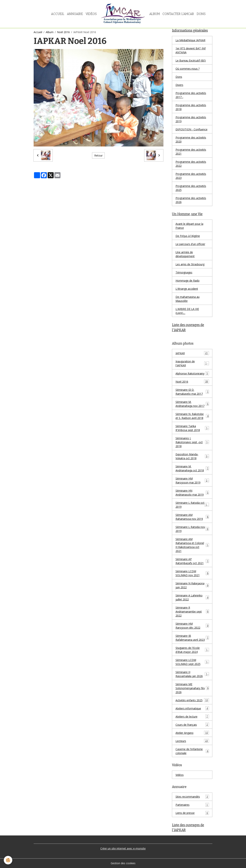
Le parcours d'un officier (190, 244)
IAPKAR (192, 353)
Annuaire (75, 14)
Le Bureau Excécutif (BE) (191, 60)
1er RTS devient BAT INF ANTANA (191, 50)
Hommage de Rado (188, 281)
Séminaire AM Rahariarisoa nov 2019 (192, 517)
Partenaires (192, 805)
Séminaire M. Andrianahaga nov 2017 (192, 404)
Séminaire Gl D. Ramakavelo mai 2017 (192, 392)
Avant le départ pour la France (189, 226)
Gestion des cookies (123, 863)
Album (155, 14)
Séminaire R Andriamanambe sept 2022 (192, 611)
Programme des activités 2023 (191, 176)
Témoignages (184, 272)
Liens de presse (192, 813)
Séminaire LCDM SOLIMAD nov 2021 (192, 573)
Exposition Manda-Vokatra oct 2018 (192, 456)
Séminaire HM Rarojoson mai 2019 (192, 480)
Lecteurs (192, 741)
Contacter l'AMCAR (178, 14)
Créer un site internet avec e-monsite (123, 848)
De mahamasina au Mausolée (188, 299)
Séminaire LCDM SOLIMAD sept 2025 (192, 662)
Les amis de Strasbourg (190, 264)
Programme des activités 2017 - (191, 95)
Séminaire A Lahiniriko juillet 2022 (192, 597)
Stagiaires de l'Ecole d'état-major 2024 (192, 650)
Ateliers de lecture (192, 716)
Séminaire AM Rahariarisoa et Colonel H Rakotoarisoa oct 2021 (193, 545)
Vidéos (91, 14)
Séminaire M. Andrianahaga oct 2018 (192, 468)
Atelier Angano (192, 733)
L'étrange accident (187, 289)
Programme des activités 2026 (191, 200)
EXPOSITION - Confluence (191, 129)
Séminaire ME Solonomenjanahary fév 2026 (192, 688)
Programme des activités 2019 (191, 119)
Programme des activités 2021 (191, 152)
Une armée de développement (185, 254)
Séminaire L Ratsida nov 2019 (192, 529)
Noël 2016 (63, 32)
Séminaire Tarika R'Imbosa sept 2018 (192, 428)
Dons (201, 14)
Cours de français (192, 725)
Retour (98, 155)
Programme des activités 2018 (191, 107)
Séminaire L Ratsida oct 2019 (192, 505)
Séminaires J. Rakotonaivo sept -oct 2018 (192, 442)
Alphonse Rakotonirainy (192, 373)
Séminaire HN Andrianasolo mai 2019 (192, 493)
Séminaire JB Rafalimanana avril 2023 (192, 638)
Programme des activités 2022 (191, 164)
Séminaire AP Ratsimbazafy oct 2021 (192, 561)
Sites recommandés (192, 797)
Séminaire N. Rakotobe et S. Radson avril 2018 (192, 416)
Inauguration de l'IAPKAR (192, 363)
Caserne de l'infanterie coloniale (192, 751)
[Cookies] (8, 860)
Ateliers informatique (192, 708)
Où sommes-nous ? (188, 69)
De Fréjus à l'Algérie (188, 236)
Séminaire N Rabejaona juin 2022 (192, 585)
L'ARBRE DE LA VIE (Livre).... (187, 311)
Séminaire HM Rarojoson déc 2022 (192, 626)
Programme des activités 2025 (191, 188)
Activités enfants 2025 (192, 700)
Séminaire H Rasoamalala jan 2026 (192, 674)
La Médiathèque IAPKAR (190, 40)
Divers (179, 85)
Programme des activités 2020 (191, 139)
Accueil (58, 14)
